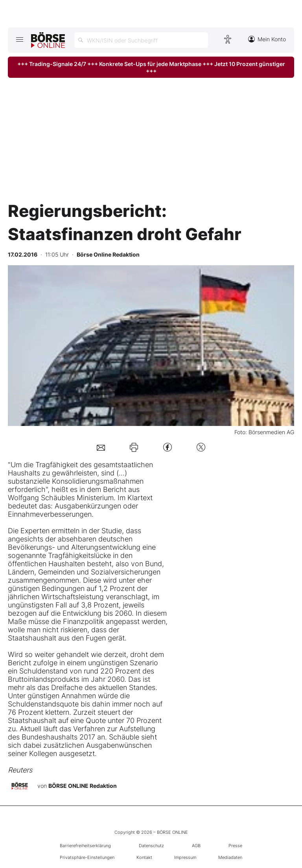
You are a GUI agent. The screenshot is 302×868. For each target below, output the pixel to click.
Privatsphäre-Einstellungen (87, 857)
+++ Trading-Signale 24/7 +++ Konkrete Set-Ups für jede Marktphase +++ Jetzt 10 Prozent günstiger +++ (151, 67)
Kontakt (144, 857)
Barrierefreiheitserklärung (85, 846)
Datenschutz (151, 846)
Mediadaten (230, 857)
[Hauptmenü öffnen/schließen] (19, 39)
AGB (196, 846)
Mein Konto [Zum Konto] (267, 39)
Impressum (185, 857)
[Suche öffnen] (141, 40)
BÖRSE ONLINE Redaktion (83, 785)
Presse (235, 846)
